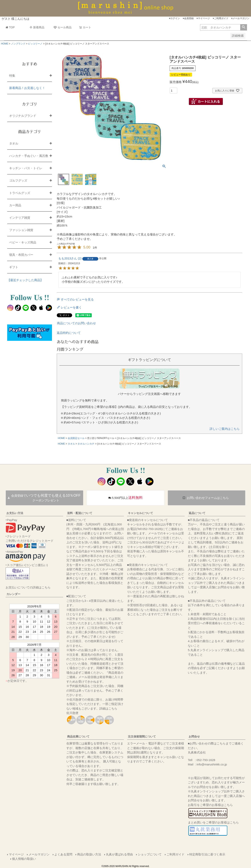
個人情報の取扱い (24, 859)
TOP (10, 27)
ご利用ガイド (221, 18)
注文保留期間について (142, 737)
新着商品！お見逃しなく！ (27, 88)
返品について (197, 513)
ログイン (175, 18)
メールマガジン (241, 18)
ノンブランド (18, 44)
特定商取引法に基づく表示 (207, 854)
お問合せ (194, 737)
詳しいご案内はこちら (225, 429)
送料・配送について (80, 513)
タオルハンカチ (86, 444)
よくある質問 (63, 854)
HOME (5, 44)
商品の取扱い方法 (89, 854)
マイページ (204, 18)
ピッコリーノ (35, 44)
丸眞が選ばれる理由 (119, 854)
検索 (244, 27)
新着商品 (37, 27)
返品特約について (69, 333)
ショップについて (150, 854)
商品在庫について (78, 737)
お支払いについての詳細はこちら (28, 587)
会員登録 (189, 18)
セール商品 (63, 27)
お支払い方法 (15, 513)
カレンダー (13, 594)
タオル (71, 444)
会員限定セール (76, 438)
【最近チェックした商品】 (25, 280)
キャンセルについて (140, 513)
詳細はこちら (108, 708)
